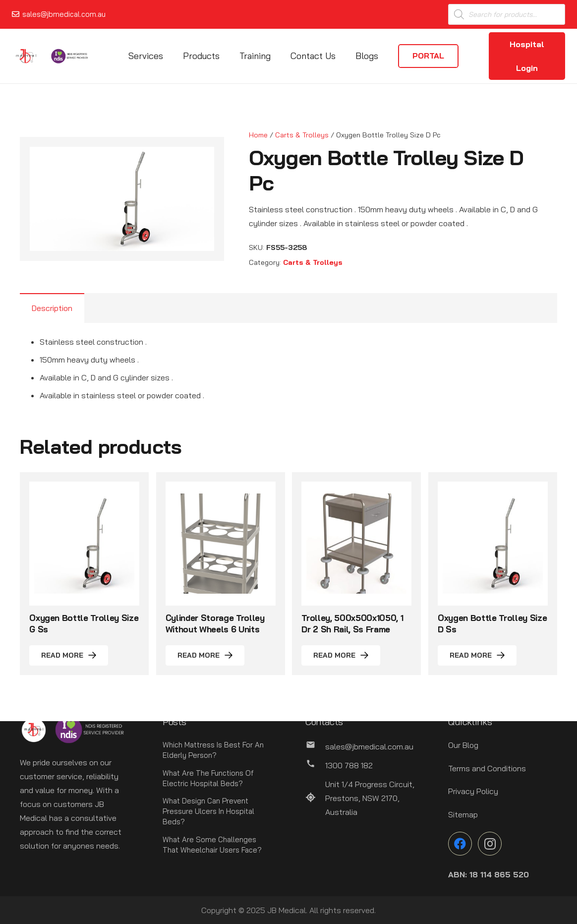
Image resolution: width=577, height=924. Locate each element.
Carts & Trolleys (302, 135)
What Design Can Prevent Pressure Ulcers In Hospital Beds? (208, 811)
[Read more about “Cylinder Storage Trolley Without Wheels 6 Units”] (205, 655)
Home (258, 135)
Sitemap (463, 814)
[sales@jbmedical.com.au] (315, 746)
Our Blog (463, 745)
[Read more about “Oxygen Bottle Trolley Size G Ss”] (69, 655)
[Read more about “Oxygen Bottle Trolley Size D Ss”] (477, 655)
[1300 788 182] (315, 765)
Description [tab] (52, 308)
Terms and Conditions (487, 768)
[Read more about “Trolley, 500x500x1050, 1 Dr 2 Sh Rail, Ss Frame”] (341, 655)
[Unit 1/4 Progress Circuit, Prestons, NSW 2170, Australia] (315, 798)
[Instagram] (490, 844)
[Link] (26, 56)
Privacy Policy (473, 791)
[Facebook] (460, 844)
